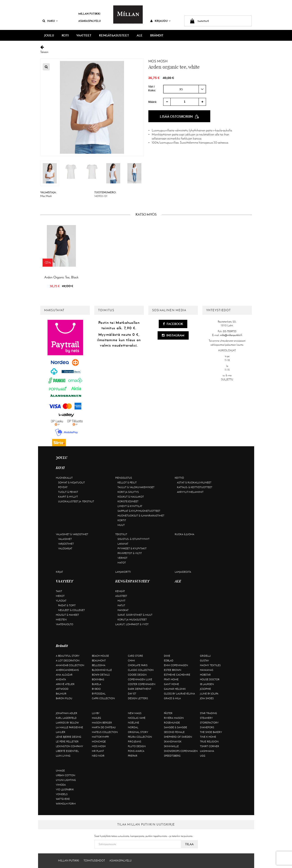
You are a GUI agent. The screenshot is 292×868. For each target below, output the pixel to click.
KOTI (65, 35)
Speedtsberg (172, 756)
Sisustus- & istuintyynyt (134, 539)
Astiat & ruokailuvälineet (194, 482)
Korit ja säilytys (128, 492)
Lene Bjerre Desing (69, 737)
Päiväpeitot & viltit (130, 553)
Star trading (208, 713)
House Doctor (210, 679)
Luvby (96, 713)
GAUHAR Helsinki (175, 689)
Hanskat (123, 610)
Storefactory (209, 723)
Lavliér (61, 732)
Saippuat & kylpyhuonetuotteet (139, 511)
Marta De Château (104, 727)
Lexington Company (69, 746)
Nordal (133, 727)
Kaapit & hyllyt (68, 497)
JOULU (49, 35)
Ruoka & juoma (184, 534)
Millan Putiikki (89, 14)
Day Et (132, 694)
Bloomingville (102, 670)
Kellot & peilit (127, 482)
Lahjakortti (123, 572)
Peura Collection (140, 737)
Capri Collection (103, 698)
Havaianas (207, 670)
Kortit (122, 520)
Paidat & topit (67, 605)
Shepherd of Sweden (178, 737)
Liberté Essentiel (67, 751)
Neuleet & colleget (71, 610)
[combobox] (185, 89)
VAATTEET (84, 35)
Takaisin (146, 49)
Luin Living (63, 756)
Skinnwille (171, 746)
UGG (203, 756)
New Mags (135, 713)
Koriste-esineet (128, 501)
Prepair (133, 756)
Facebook (173, 324)
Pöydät (63, 487)
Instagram (173, 335)
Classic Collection (141, 670)
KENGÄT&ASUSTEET (114, 35)
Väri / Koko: (152, 89)
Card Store (135, 656)
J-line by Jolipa (209, 694)
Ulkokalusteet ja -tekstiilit (76, 501)
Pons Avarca (136, 751)
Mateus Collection (105, 732)
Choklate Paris (138, 665)
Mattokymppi (100, 737)
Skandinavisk (173, 742)
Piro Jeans (135, 742)
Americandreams (67, 670)
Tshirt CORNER (209, 746)
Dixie (167, 656)
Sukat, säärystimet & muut (135, 615)
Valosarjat (65, 548)
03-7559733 (230, 331)
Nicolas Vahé (137, 718)
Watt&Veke (63, 799)
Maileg (96, 718)
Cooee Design (137, 675)
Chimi (131, 661)
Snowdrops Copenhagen (181, 751)
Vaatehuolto (65, 624)
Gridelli (205, 656)
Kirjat (59, 572)
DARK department (140, 689)
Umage (60, 771)
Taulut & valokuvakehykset (136, 487)
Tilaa (189, 844)
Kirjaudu (161, 21)
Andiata (61, 679)
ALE (140, 35)
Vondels (62, 794)
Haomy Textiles (210, 665)
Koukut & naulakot (131, 497)
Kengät (120, 591)
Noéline (134, 723)
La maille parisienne (69, 727)
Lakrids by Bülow (67, 723)
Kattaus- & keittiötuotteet (195, 487)
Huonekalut (64, 478)
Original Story (138, 732)
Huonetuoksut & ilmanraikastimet (141, 516)
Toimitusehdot (94, 861)
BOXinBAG (98, 679)
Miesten (61, 620)
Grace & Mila (172, 698)
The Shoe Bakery (211, 732)
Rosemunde (172, 723)
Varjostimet (66, 544)
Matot (122, 563)
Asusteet (121, 596)
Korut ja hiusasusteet (132, 620)
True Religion (209, 742)
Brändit (157, 35)
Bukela (96, 684)
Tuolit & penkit (68, 492)
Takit (59, 591)
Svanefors (207, 727)
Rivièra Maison (174, 718)
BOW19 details (101, 675)
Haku (50, 21)
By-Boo (96, 689)
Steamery (206, 718)
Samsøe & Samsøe (175, 727)
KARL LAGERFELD (66, 718)
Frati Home (171, 679)
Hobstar (205, 675)
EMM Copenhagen (176, 665)
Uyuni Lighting (66, 780)
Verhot (122, 558)
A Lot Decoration (68, 661)
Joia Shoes (207, 698)
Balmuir (61, 694)
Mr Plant (98, 751)
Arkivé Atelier (65, 684)
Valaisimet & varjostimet (72, 534)
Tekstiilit (121, 534)
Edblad (169, 661)
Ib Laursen (207, 684)
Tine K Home (208, 737)
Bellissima (99, 665)
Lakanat (123, 544)
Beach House (100, 656)
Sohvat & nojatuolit (71, 482)
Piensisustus (124, 478)
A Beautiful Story (68, 656)
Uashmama (207, 751)
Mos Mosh (158, 61)
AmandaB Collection (70, 665)
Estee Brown (173, 670)
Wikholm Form (66, 804)
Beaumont (99, 661)
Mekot (60, 596)
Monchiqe (99, 742)
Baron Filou (64, 698)
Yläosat (61, 601)
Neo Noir (98, 756)
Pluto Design (137, 746)
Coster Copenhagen (142, 684)
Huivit (121, 601)
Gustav (204, 661)
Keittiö (179, 478)
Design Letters (138, 698)
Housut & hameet (67, 615)
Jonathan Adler (67, 713)
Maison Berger (102, 723)
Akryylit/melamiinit (190, 492)
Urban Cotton (66, 775)
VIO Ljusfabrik (65, 789)
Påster (168, 713)
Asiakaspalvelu (90, 21)
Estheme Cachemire (177, 675)
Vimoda (61, 785)
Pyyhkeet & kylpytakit (132, 548)
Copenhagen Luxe (140, 679)
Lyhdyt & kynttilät (130, 506)
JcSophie (205, 689)
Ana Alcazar (64, 675)
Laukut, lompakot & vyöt (132, 624)
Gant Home (171, 684)
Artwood (62, 689)
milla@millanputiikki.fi (231, 335)
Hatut (121, 605)
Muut (121, 525)
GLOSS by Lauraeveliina (179, 694)
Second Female (174, 732)
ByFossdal (99, 694)
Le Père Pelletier (67, 742)
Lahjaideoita (183, 572)
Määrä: (153, 102)
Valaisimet (65, 539)
